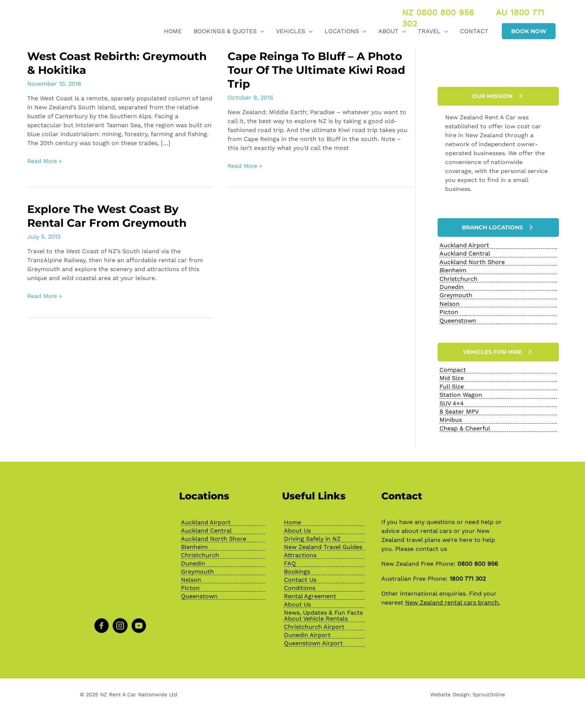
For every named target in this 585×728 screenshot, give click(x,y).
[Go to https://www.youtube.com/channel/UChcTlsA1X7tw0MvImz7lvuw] (139, 624)
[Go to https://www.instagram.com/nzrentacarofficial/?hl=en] (120, 624)
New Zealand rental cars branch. (453, 600)
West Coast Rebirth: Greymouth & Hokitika (93, 63)
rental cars (436, 528)
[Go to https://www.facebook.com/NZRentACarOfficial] (101, 624)
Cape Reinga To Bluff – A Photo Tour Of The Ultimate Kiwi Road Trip (320, 70)
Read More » (45, 161)
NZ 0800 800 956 (438, 12)
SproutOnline (488, 691)
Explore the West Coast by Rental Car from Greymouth (110, 216)
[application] (260, 31)
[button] (529, 31)
